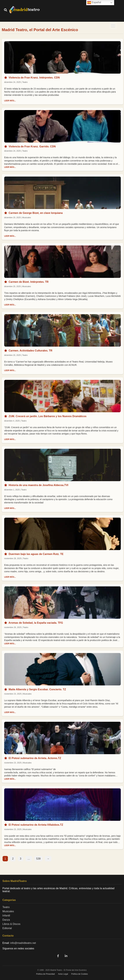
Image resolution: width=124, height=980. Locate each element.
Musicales (8, 911)
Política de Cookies (80, 974)
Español (94, 3)
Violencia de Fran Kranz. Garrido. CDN (32, 146)
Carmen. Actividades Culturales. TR (30, 351)
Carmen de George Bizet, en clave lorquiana (36, 213)
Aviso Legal (63, 974)
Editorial (7, 928)
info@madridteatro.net (23, 943)
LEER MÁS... (10, 101)
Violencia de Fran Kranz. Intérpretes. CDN (34, 78)
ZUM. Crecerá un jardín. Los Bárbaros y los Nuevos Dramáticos (47, 416)
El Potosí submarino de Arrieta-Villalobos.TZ (36, 825)
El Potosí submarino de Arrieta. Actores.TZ (35, 758)
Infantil (6, 916)
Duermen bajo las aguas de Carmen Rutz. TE (36, 554)
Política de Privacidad (45, 974)
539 (39, 859)
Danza (6, 920)
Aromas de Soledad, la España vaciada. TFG (36, 623)
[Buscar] (5, 10)
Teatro (6, 907)
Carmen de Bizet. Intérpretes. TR (28, 282)
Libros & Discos (11, 924)
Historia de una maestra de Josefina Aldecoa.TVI (38, 485)
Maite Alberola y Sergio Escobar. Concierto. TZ (37, 689)
